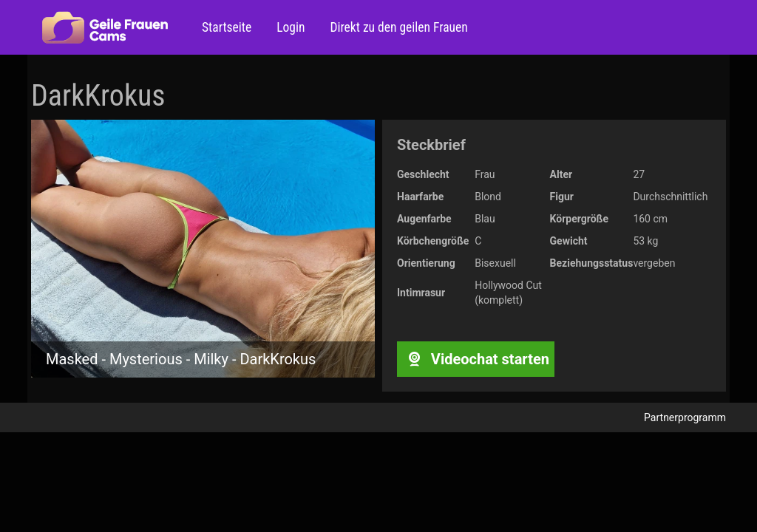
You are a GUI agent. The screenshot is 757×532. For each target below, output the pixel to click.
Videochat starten (476, 359)
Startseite (227, 27)
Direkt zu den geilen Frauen (397, 27)
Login (289, 27)
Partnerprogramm (685, 417)
